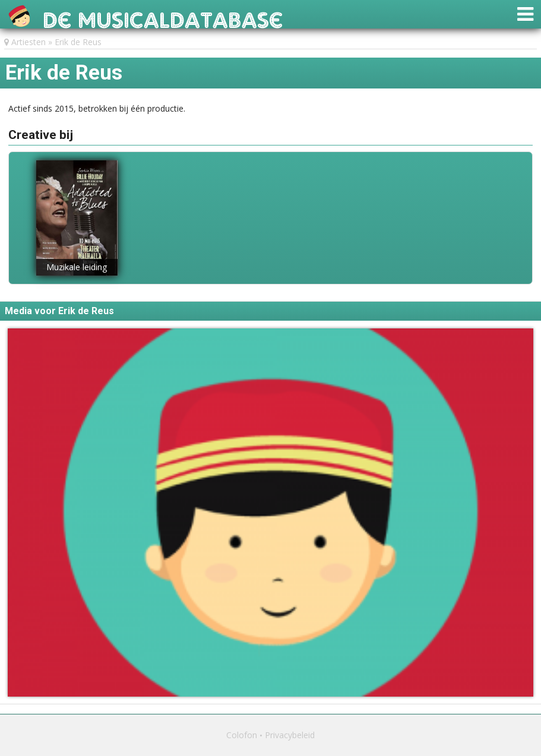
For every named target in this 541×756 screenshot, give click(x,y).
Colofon (242, 735)
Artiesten (29, 42)
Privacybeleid (290, 735)
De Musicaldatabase (163, 17)
